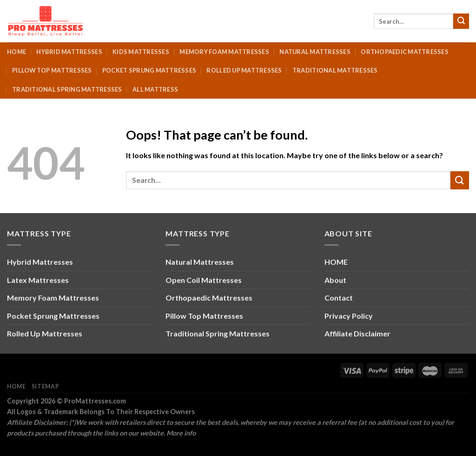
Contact (339, 298)
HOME (336, 262)
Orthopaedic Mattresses (405, 52)
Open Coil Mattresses (204, 280)
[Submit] (461, 21)
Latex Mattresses (38, 280)
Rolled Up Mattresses (244, 70)
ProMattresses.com (95, 401)
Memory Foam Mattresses (224, 52)
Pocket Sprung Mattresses (149, 70)
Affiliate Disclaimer (357, 333)
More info (181, 433)
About (335, 280)
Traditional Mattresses (335, 70)
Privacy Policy (349, 316)
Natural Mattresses (315, 52)
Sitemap (45, 386)
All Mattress (155, 89)
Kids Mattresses (141, 52)
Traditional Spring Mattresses (67, 89)
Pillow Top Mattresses (52, 70)
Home (17, 52)
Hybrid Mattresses (69, 52)
